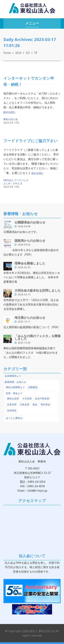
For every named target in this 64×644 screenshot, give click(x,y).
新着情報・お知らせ (15, 382)
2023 (18, 53)
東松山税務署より (15, 387)
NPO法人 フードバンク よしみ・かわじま (16, 182)
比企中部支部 (42, 398)
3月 (28, 53)
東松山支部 (13, 398)
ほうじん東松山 (14, 418)
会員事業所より (13, 376)
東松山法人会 (11, 119)
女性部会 (12, 410)
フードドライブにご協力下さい (31, 141)
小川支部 (27, 398)
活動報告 (33, 387)
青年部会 (45, 404)
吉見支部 (12, 404)
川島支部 (25, 404)
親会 (35, 404)
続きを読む (9, 112)
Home (7, 53)
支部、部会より (14, 393)
